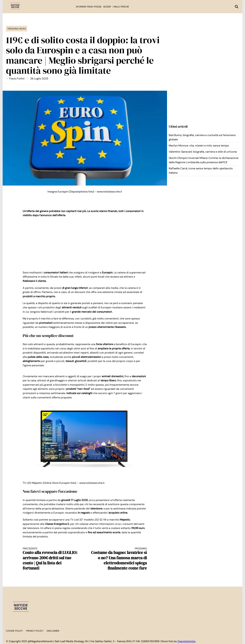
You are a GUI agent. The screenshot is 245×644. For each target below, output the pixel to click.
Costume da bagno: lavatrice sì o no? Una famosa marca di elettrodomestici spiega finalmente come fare (119, 559)
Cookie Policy (14, 631)
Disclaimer (53, 631)
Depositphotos (187, 641)
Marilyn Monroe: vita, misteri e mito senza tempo (199, 146)
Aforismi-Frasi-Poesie (89, 7)
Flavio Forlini (17, 79)
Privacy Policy (35, 631)
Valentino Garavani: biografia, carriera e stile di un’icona (203, 152)
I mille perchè (121, 7)
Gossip (107, 7)
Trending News (17, 29)
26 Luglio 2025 (39, 79)
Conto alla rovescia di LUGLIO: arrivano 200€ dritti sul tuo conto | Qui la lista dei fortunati (51, 559)
